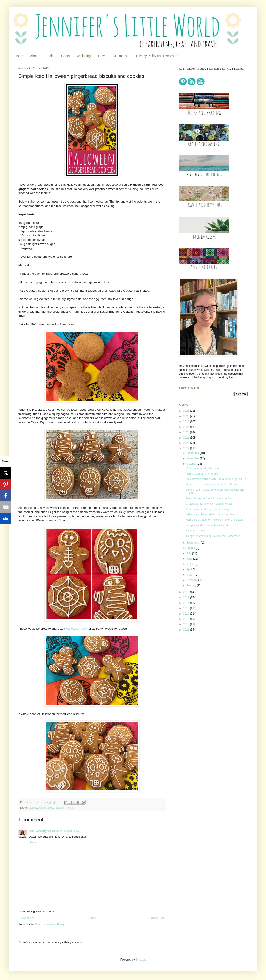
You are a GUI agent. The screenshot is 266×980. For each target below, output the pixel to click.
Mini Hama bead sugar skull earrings (208, 509)
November (193, 458)
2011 (187, 630)
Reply (33, 842)
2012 (187, 624)
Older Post (157, 918)
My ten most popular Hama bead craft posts (212, 485)
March (191, 575)
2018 (187, 592)
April (190, 569)
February (192, 580)
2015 (187, 608)
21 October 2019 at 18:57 (64, 831)
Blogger (140, 960)
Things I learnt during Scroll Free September (213, 536)
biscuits (33, 808)
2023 (187, 427)
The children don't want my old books (208, 498)
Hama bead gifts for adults (202, 474)
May (189, 564)
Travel (102, 56)
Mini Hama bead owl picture (203, 468)
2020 (187, 443)
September (194, 543)
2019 (187, 448)
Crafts (65, 56)
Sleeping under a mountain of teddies (209, 525)
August (191, 548)
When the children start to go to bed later (211, 514)
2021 (187, 438)
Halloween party (77, 629)
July (189, 553)
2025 (187, 416)
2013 (187, 619)
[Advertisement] (207, 708)
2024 (187, 422)
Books (50, 56)
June (190, 559)
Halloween (60, 808)
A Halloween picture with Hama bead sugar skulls (216, 479)
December (193, 453)
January (192, 585)
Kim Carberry (38, 831)
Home (19, 56)
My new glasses (195, 531)
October (192, 464)
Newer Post (27, 918)
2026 (187, 411)
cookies (43, 808)
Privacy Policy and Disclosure (157, 56)
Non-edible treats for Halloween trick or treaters (215, 520)
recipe (71, 808)
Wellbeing (84, 56)
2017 (187, 598)
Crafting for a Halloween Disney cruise (209, 504)
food (51, 808)
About (34, 56)
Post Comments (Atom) (49, 924)
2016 (187, 603)
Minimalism (121, 56)
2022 (187, 432)
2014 (187, 614)
